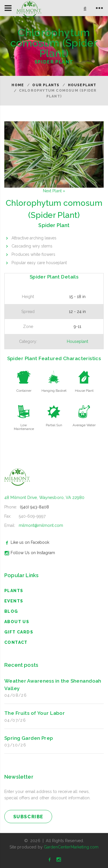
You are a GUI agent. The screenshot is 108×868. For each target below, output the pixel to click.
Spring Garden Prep (29, 738)
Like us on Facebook (26, 542)
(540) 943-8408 (34, 507)
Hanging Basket (54, 391)
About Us (17, 622)
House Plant (84, 391)
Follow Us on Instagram (29, 553)
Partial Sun (54, 425)
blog (11, 611)
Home (18, 85)
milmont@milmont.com (41, 525)
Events (14, 601)
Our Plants (46, 85)
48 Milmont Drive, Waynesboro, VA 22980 (44, 498)
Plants (14, 591)
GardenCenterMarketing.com (71, 847)
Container (24, 391)
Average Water (84, 425)
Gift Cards (19, 632)
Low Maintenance (24, 427)
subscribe (28, 817)
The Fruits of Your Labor (35, 713)
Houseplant (82, 85)
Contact (16, 642)
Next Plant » (54, 191)
